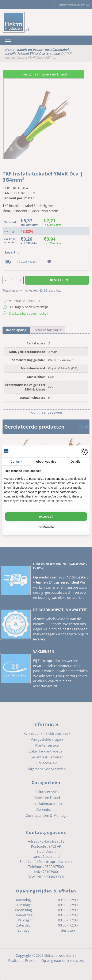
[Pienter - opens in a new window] (84, 451)
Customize (46, 527)
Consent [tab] (16, 462)
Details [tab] (76, 462)
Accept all (46, 516)
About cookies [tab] (46, 462)
